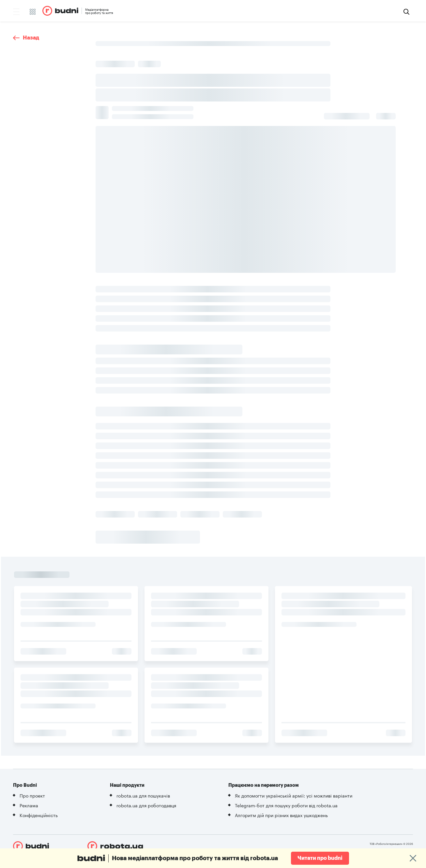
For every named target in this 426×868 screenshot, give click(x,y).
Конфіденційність (39, 815)
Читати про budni (320, 858)
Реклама (29, 805)
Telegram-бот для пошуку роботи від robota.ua (286, 805)
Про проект (32, 795)
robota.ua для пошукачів (143, 795)
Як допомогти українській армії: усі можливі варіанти (294, 795)
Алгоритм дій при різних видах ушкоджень (281, 815)
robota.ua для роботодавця (146, 805)
